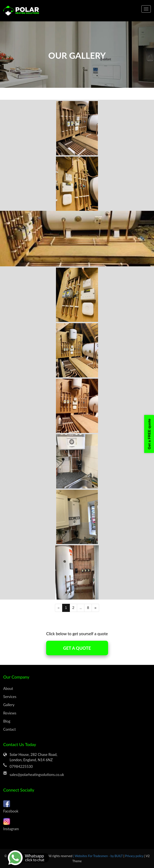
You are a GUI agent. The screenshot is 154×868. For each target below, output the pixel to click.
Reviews (10, 713)
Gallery (9, 705)
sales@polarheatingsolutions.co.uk (37, 775)
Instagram (77, 824)
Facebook (77, 806)
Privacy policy (135, 856)
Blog (7, 721)
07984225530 (21, 766)
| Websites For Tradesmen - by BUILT (98, 856)
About (8, 688)
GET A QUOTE (77, 648)
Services (10, 697)
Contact (10, 729)
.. (81, 608)
